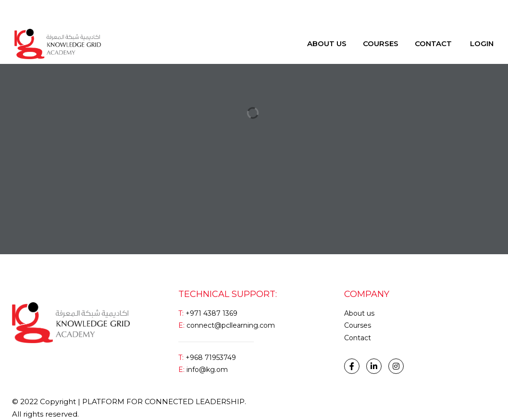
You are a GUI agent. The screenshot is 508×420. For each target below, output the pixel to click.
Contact (433, 43)
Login (23, 12)
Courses (381, 43)
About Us (327, 43)
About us (359, 313)
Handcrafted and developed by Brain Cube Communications (372, 401)
